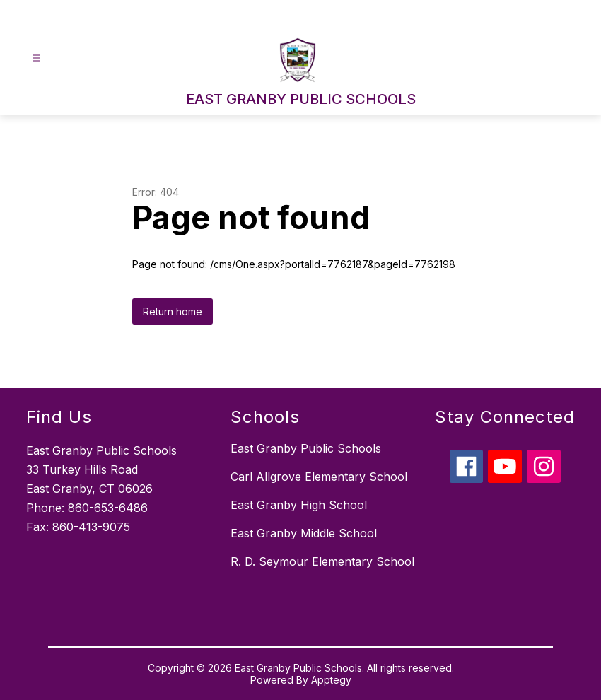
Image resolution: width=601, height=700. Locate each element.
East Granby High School (299, 505)
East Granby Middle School (304, 533)
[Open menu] (36, 58)
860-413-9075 (91, 527)
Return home (173, 311)
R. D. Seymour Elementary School (322, 561)
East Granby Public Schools (306, 448)
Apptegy (331, 680)
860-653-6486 (108, 508)
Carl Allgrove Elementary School (319, 477)
